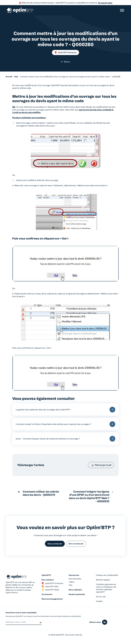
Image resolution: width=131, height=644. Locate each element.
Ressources (74, 576)
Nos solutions (48, 581)
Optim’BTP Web (50, 588)
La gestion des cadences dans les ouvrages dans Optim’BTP (66, 410)
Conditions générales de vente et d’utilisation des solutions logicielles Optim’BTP (106, 589)
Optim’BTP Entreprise (65, 52)
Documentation (75, 580)
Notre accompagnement (52, 600)
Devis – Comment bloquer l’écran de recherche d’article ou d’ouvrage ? (66, 439)
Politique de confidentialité (107, 576)
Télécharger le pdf (101, 466)
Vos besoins (47, 595)
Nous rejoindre (75, 591)
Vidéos (72, 583)
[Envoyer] (40, 624)
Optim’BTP (46, 576)
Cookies (99, 602)
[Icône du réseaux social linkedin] (105, 624)
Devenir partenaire (77, 595)
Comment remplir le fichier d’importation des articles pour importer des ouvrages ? (66, 424)
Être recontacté (76, 545)
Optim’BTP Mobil (50, 591)
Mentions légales (103, 581)
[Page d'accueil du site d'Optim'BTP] (20, 10)
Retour (66, 62)
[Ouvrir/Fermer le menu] (122, 10)
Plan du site (101, 598)
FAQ (70, 586)
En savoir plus (105, 3)
